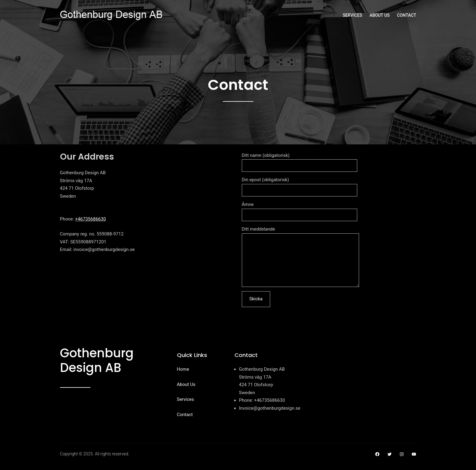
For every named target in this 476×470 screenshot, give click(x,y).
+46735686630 (90, 219)
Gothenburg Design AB (97, 369)
